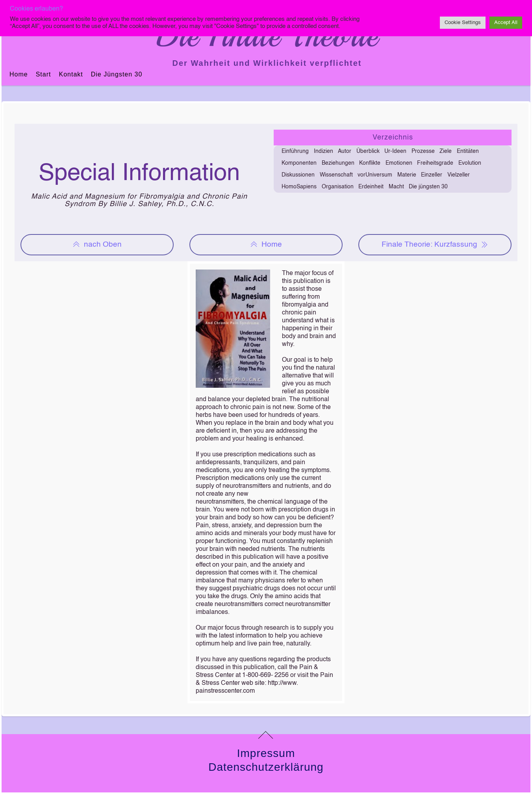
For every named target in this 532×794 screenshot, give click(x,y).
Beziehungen (338, 163)
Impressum (266, 753)
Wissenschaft (336, 175)
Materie (407, 175)
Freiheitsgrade (435, 163)
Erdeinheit (371, 187)
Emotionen (399, 163)
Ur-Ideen (395, 151)
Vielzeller (459, 175)
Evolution (470, 163)
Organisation (338, 187)
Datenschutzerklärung (266, 767)
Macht (396, 187)
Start (44, 74)
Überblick (368, 151)
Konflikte (370, 163)
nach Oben (97, 245)
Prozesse (423, 151)
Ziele (446, 151)
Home (19, 74)
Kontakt (71, 74)
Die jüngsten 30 (117, 74)
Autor (345, 151)
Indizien (323, 151)
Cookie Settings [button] (463, 23)
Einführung (295, 151)
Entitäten (468, 151)
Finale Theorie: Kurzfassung (435, 245)
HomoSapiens (299, 187)
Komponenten (299, 163)
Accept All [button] (506, 23)
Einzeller (432, 175)
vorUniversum (375, 175)
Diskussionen (298, 175)
